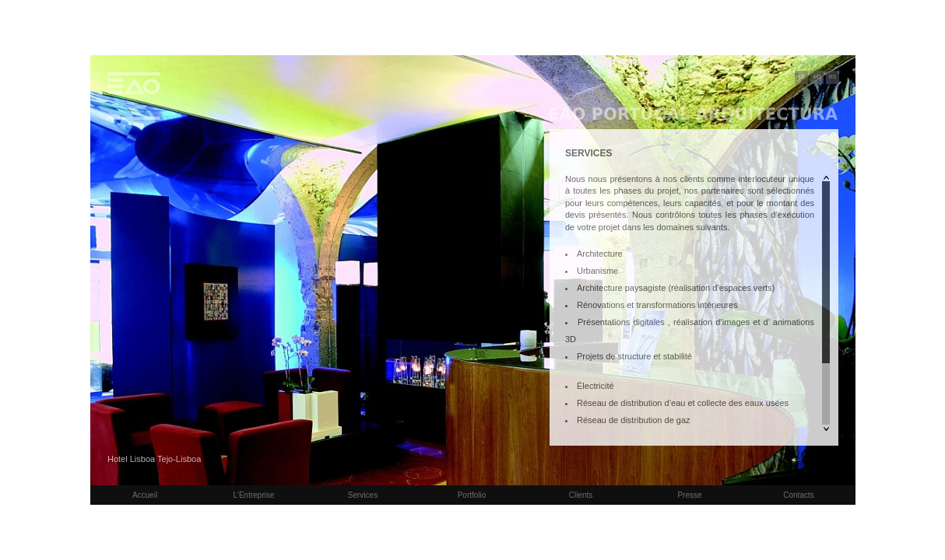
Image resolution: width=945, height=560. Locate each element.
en (817, 76)
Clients (581, 495)
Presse (689, 495)
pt (802, 76)
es (833, 76)
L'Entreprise (253, 495)
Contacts (798, 495)
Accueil (145, 495)
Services (363, 495)
